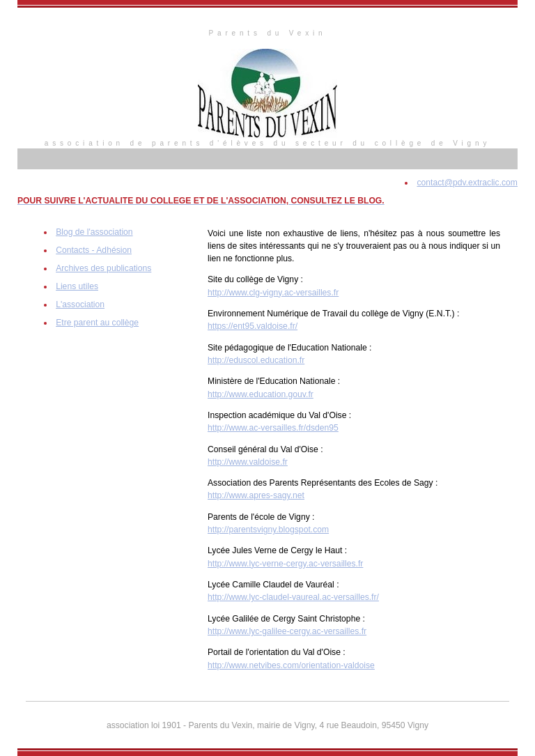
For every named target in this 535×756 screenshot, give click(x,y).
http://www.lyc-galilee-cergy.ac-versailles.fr (287, 631)
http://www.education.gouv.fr (261, 394)
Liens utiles (77, 286)
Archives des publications (103, 268)
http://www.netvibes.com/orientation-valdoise (291, 665)
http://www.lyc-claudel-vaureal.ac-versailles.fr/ (293, 597)
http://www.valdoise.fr (248, 462)
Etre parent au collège (97, 323)
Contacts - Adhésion (94, 250)
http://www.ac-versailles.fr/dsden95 (273, 428)
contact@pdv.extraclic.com (467, 183)
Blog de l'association (94, 232)
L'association (80, 304)
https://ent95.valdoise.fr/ (253, 326)
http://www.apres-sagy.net (256, 495)
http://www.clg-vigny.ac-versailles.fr (273, 293)
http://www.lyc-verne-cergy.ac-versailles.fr (285, 564)
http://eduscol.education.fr (256, 360)
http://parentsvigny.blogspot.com (268, 530)
